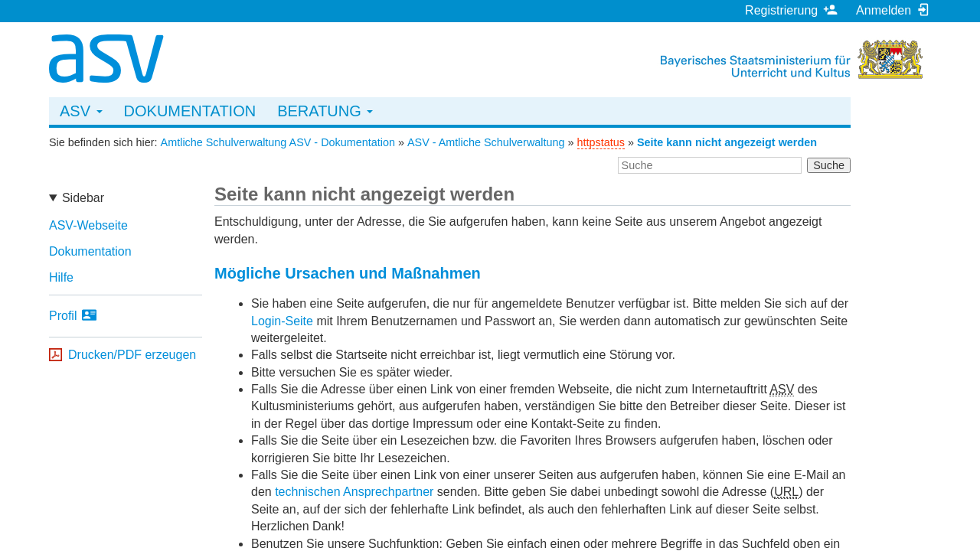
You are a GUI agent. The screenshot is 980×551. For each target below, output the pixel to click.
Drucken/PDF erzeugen (132, 355)
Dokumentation (190, 111)
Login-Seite (282, 321)
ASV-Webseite (88, 225)
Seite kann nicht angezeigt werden (727, 142)
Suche (829, 165)
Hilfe (61, 277)
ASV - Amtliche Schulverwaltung (486, 142)
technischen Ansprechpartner (354, 492)
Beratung (325, 111)
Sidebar (83, 198)
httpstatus (601, 142)
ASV (81, 111)
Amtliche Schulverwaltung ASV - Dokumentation (278, 142)
